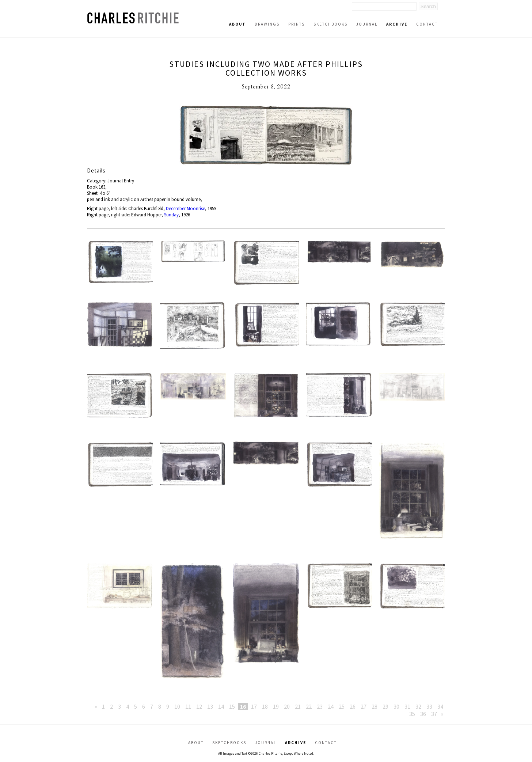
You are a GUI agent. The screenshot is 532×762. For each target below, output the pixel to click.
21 (298, 706)
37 (434, 714)
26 (353, 706)
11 (188, 706)
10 (177, 706)
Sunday (171, 215)
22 (309, 706)
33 (429, 706)
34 (440, 706)
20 (287, 706)
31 (407, 706)
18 (265, 706)
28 (375, 706)
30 (396, 706)
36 (423, 714)
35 (412, 714)
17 (254, 706)
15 (232, 706)
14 (221, 706)
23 (320, 706)
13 (210, 706)
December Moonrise (185, 208)
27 (364, 706)
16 (243, 706)
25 (342, 706)
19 (276, 706)
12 (199, 706)
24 (331, 706)
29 (385, 706)
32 (418, 706)
